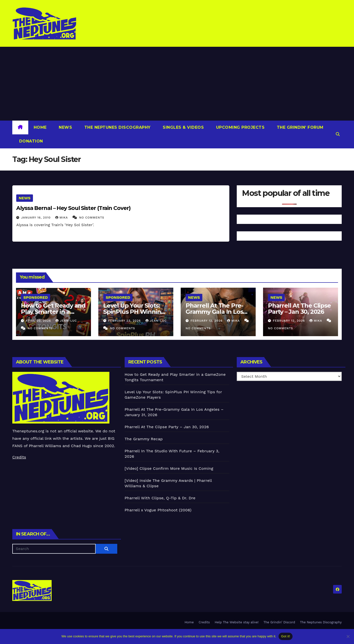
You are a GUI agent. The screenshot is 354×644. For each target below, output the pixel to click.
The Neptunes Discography (117, 127)
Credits (19, 457)
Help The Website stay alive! (237, 622)
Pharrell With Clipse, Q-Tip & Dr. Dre (160, 498)
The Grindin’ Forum (299, 127)
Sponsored (36, 297)
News (65, 127)
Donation (30, 141)
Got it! (285, 636)
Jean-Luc (66, 321)
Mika (62, 218)
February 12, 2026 (207, 321)
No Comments (92, 218)
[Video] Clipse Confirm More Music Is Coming (169, 468)
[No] (348, 636)
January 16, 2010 (37, 218)
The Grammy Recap (144, 439)
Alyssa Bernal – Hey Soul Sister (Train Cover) (73, 208)
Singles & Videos (183, 127)
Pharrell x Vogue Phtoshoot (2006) (158, 510)
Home (40, 127)
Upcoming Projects (240, 127)
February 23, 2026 (125, 321)
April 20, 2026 (39, 321)
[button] (338, 134)
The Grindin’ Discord (279, 622)
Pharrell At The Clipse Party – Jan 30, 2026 (299, 309)
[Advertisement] (177, 84)
